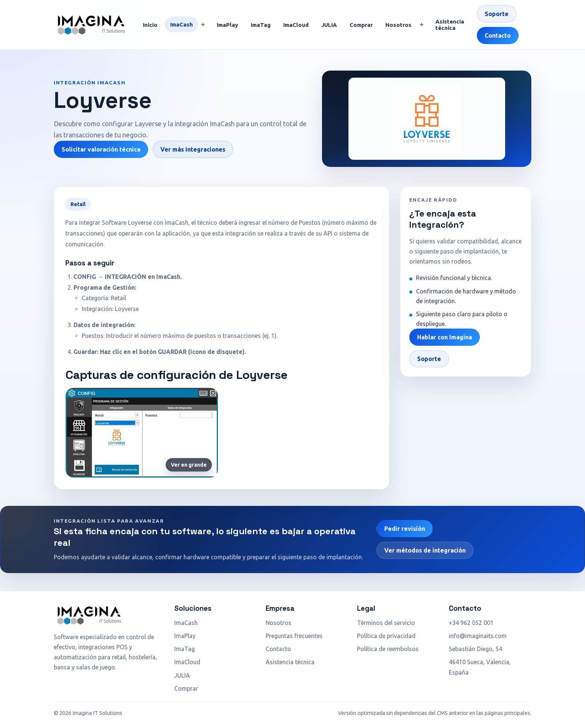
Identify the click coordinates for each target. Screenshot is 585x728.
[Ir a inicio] (91, 25)
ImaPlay (227, 25)
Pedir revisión (405, 529)
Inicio (150, 25)
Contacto (498, 35)
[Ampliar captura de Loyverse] (142, 433)
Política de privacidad (386, 636)
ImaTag (261, 25)
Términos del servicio (386, 623)
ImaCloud (296, 25)
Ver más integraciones (193, 149)
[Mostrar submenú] (203, 25)
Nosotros (398, 25)
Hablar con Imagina (445, 337)
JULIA (329, 25)
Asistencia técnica (450, 25)
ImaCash (182, 24)
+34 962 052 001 (471, 623)
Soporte (497, 14)
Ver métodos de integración (425, 550)
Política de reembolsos (388, 649)
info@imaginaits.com (478, 636)
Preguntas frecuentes (294, 636)
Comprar (361, 25)
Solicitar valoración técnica (101, 149)
